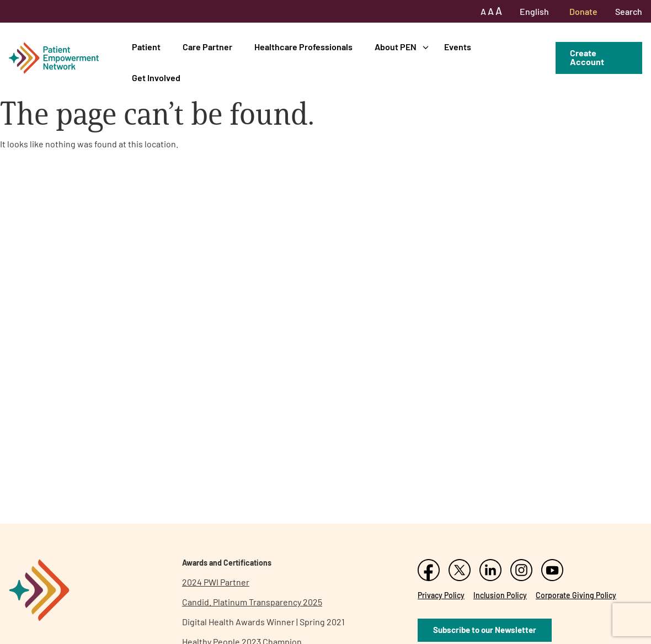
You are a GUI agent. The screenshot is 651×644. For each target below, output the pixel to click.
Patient (146, 47)
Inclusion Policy (500, 595)
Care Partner (207, 47)
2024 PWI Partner (216, 582)
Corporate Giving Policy (576, 595)
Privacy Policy (441, 595)
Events (458, 47)
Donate (583, 11)
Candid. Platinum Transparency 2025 (252, 602)
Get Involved (156, 78)
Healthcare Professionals (303, 47)
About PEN (396, 47)
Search (629, 11)
